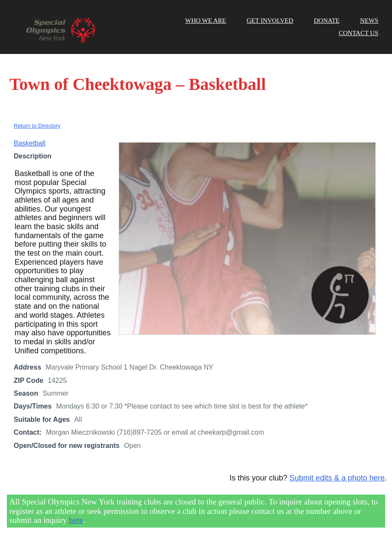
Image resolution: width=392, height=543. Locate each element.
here (76, 520)
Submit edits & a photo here (337, 478)
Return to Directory (37, 126)
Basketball (30, 143)
